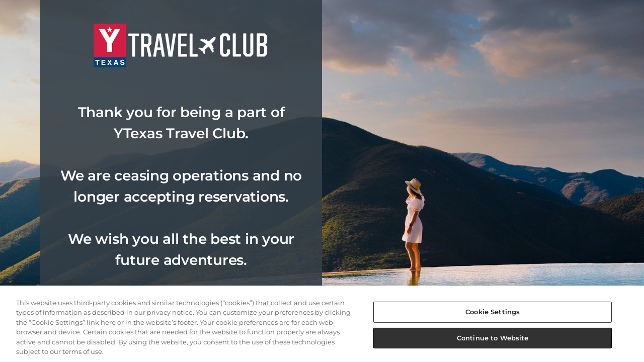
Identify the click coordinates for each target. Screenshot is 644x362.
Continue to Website (493, 337)
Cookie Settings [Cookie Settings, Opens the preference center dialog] (493, 312)
